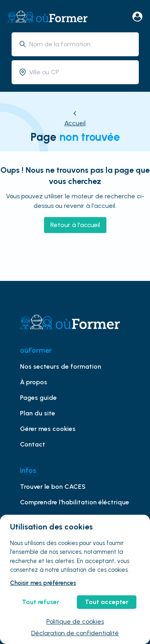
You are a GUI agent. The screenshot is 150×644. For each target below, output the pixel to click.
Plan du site (38, 413)
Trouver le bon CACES (53, 487)
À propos (34, 382)
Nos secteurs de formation (61, 366)
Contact (33, 444)
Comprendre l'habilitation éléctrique (75, 502)
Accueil (75, 123)
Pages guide (38, 398)
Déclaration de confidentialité (75, 633)
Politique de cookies (75, 621)
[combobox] (81, 44)
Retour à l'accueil (75, 225)
